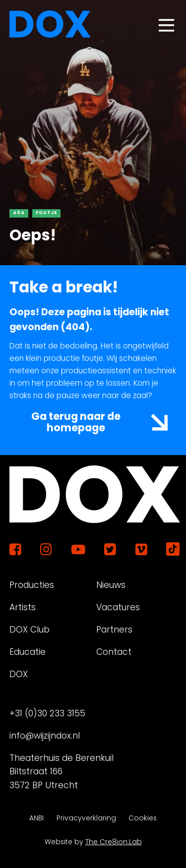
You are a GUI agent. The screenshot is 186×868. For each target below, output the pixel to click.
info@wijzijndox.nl (45, 736)
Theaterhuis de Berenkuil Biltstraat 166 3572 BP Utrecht (62, 772)
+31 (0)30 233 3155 (47, 713)
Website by (93, 842)
